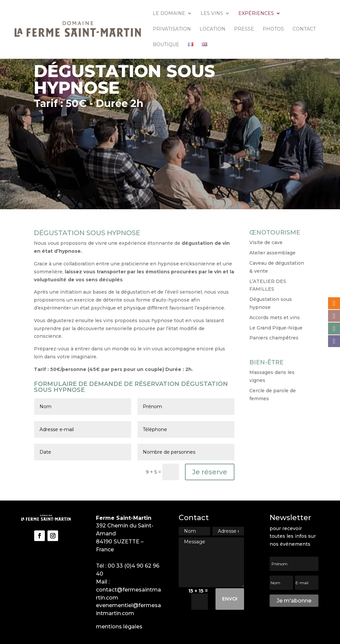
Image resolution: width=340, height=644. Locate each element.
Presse (244, 29)
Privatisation (172, 29)
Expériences (256, 14)
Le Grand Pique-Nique (276, 328)
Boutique (166, 45)
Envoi (230, 599)
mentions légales (119, 627)
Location (212, 29)
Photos (273, 29)
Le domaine (169, 14)
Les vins (212, 14)
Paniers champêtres (274, 338)
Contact (304, 29)
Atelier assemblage (272, 253)
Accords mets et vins (275, 318)
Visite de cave (266, 242)
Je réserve (210, 472)
